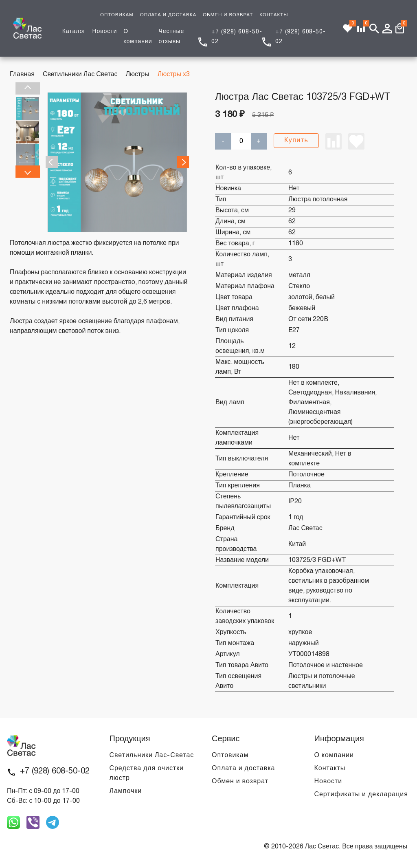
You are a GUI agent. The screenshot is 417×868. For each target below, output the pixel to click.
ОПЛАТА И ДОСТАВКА (168, 15)
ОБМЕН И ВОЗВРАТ (228, 15)
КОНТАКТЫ (274, 15)
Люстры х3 (174, 75)
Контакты (330, 769)
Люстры (137, 75)
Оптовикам (230, 756)
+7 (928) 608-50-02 (55, 771)
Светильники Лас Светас (80, 75)
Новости (104, 32)
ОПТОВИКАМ (117, 15)
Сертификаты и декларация (361, 795)
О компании (334, 756)
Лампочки (126, 791)
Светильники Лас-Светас (152, 756)
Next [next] (28, 172)
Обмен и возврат (240, 782)
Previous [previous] (28, 88)
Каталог (74, 32)
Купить (296, 141)
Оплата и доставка (243, 769)
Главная (22, 75)
